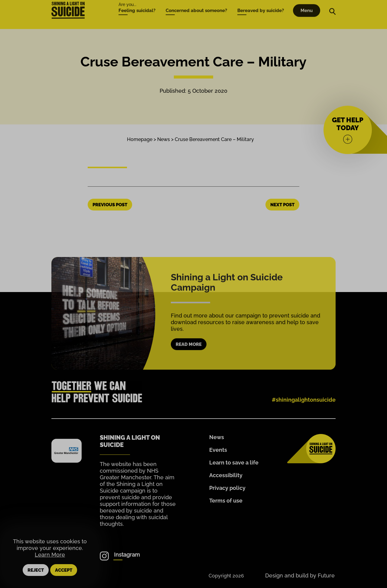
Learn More (50, 555)
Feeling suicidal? (137, 3)
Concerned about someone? (196, 3)
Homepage (140, 139)
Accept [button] (64, 570)
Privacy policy (227, 488)
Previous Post (110, 205)
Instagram (127, 555)
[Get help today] (348, 130)
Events (218, 450)
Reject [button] (36, 570)
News (164, 139)
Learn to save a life (234, 463)
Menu (307, 3)
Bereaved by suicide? (261, 3)
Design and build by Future (300, 575)
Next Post (282, 205)
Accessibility (226, 475)
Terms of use (226, 501)
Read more (189, 352)
